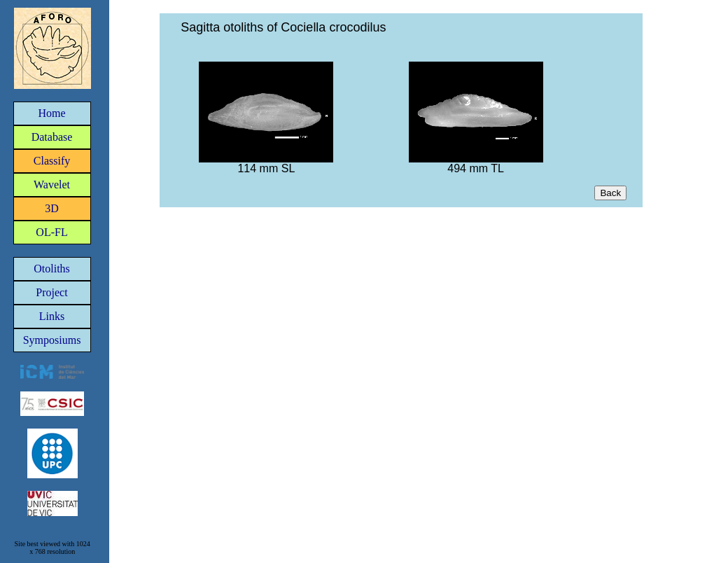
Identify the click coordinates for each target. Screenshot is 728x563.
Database (52, 137)
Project (51, 292)
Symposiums (52, 340)
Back (610, 193)
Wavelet (52, 185)
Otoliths (52, 269)
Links (52, 316)
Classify (52, 161)
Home (51, 113)
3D (52, 208)
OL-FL (51, 232)
